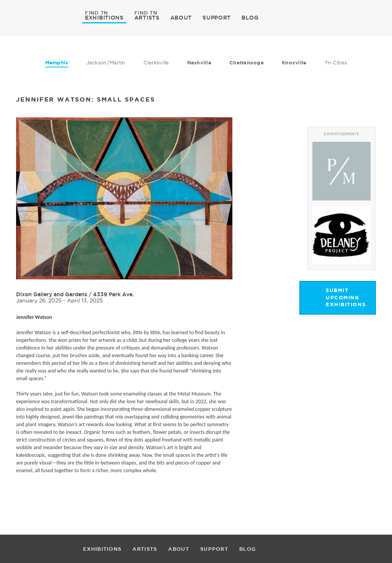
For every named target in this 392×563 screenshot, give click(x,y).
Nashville (199, 63)
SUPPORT (217, 18)
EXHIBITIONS (104, 17)
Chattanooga (247, 63)
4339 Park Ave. (114, 294)
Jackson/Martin (106, 62)
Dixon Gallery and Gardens (52, 294)
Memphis (57, 63)
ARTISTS (147, 17)
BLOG (250, 18)
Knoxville (294, 63)
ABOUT (181, 18)
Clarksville (156, 62)
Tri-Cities (336, 62)
